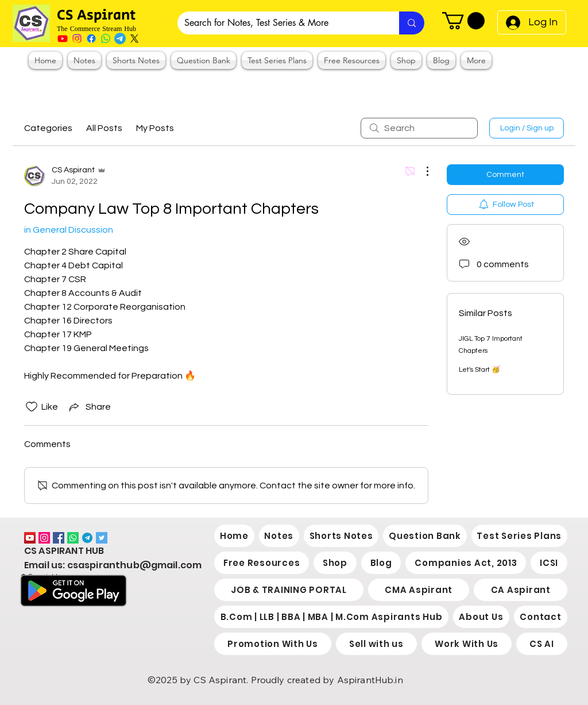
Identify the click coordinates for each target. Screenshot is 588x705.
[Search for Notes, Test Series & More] (280, 23)
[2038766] (87, 538)
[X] (134, 38)
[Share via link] (89, 407)
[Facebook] (91, 38)
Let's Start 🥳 (479, 370)
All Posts (104, 128)
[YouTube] (30, 538)
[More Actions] (421, 171)
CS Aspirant (98, 15)
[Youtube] (63, 38)
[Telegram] (120, 38)
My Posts (155, 128)
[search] (419, 128)
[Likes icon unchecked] (32, 407)
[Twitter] (102, 538)
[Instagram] (77, 38)
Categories (48, 128)
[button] (463, 21)
